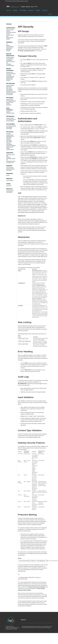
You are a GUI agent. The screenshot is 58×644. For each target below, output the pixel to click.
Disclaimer (23, 620)
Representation (9, 48)
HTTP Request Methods (11, 101)
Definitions (31, 10)
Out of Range (9, 170)
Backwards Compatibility (11, 92)
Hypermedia (10, 153)
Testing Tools (9, 186)
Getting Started (11, 28)
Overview (9, 24)
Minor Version (9, 88)
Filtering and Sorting (10, 113)
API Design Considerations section (26, 51)
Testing (8, 184)
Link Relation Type (10, 162)
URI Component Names (11, 74)
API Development (10, 59)
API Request (10, 98)
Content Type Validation (11, 146)
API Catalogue (23, 10)
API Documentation (10, 58)
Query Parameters (10, 168)
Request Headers (10, 78)
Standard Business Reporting (12, 629)
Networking (10, 173)
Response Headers (10, 118)
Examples (8, 80)
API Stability (9, 64)
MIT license (48, 628)
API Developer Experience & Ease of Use (11, 61)
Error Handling (10, 124)
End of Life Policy (10, 93)
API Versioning (11, 83)
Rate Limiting (9, 140)
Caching (8, 175)
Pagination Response (11, 169)
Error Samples (9, 129)
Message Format (10, 72)
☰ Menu (2, 8)
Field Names (9, 75)
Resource (8, 45)
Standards (15, 10)
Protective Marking (10, 149)
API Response (10, 116)
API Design (9, 134)
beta (10, 1)
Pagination (8, 112)
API (7, 44)
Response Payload (10, 121)
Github (50, 14)
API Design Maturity (10, 65)
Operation (8, 51)
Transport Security (10, 135)
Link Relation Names (10, 76)
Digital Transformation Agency (12, 628)
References (10, 189)
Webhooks (9, 179)
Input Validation (9, 127)
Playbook (38, 10)
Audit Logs (8, 143)
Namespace (9, 49)
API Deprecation (10, 94)
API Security (10, 132)
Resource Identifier (10, 47)
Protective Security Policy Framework (37, 587)
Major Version (9, 87)
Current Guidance (10, 181)
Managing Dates (10, 79)
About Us (9, 10)
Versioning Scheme (10, 85)
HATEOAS (8, 157)
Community (45, 10)
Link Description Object (11, 161)
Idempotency (9, 105)
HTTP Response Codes (11, 120)
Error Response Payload (11, 126)
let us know (26, 1)
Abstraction (9, 139)
